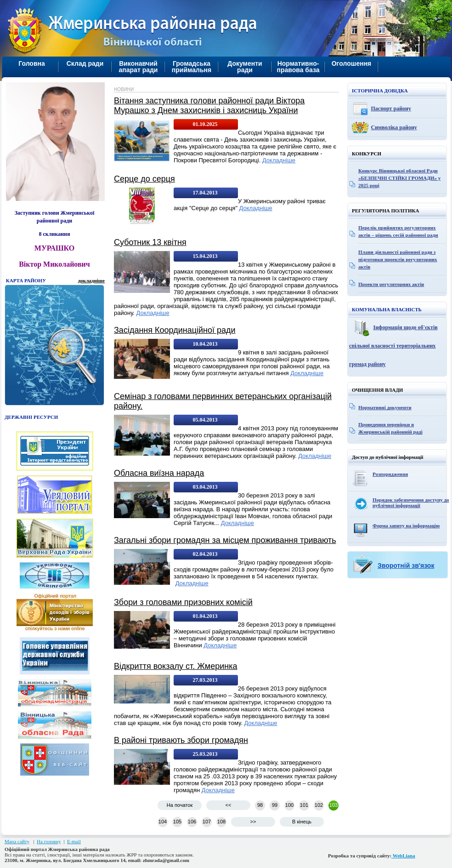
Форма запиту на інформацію (406, 525)
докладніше (91, 280)
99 (275, 805)
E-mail (74, 841)
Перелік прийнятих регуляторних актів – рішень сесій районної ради (398, 231)
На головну (49, 841)
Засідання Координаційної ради (175, 330)
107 (207, 822)
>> (253, 822)
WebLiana (403, 856)
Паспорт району (391, 108)
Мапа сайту (17, 841)
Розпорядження (390, 474)
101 (304, 805)
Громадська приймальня (192, 67)
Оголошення (352, 63)
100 (289, 805)
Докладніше (279, 160)
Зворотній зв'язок (406, 565)
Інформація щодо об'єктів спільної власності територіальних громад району (393, 346)
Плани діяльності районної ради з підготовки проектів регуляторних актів (398, 259)
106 (192, 822)
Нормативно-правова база (298, 67)
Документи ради (245, 67)
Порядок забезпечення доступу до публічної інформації (411, 503)
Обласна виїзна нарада (159, 473)
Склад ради (85, 63)
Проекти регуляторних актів (391, 284)
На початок (180, 805)
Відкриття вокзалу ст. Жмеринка (175, 666)
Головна (32, 63)
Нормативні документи (385, 407)
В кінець (302, 822)
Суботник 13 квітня (150, 242)
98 (260, 805)
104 (163, 822)
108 (221, 822)
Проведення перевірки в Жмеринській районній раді (390, 428)
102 (319, 805)
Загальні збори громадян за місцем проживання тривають (225, 540)
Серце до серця (144, 179)
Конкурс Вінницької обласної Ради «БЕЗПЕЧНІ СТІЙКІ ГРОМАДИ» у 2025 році (399, 178)
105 (177, 822)
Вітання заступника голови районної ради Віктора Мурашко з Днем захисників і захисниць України (209, 106)
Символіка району (394, 127)
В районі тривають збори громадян (181, 740)
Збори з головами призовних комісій (183, 602)
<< (229, 805)
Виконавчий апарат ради (138, 67)
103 (333, 805)
